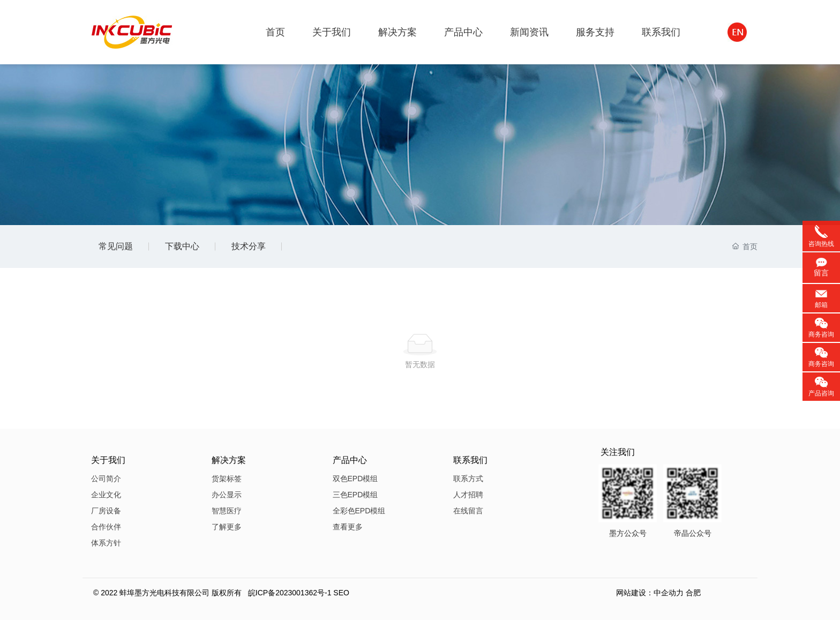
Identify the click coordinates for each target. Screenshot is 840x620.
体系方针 (106, 543)
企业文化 (106, 495)
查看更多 (348, 527)
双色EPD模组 (355, 479)
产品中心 (463, 32)
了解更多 (227, 527)
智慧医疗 (227, 511)
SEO (341, 593)
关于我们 (332, 32)
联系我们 (661, 32)
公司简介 (106, 479)
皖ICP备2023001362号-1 (290, 593)
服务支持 (595, 32)
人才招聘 (468, 495)
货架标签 (227, 479)
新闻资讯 (529, 32)
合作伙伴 (106, 527)
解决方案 (397, 32)
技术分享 (249, 246)
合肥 (693, 593)
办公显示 (227, 495)
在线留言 (468, 511)
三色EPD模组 (355, 495)
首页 (275, 32)
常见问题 (116, 246)
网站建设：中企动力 (650, 593)
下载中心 (182, 246)
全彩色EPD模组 (359, 511)
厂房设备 (106, 511)
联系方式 (468, 479)
